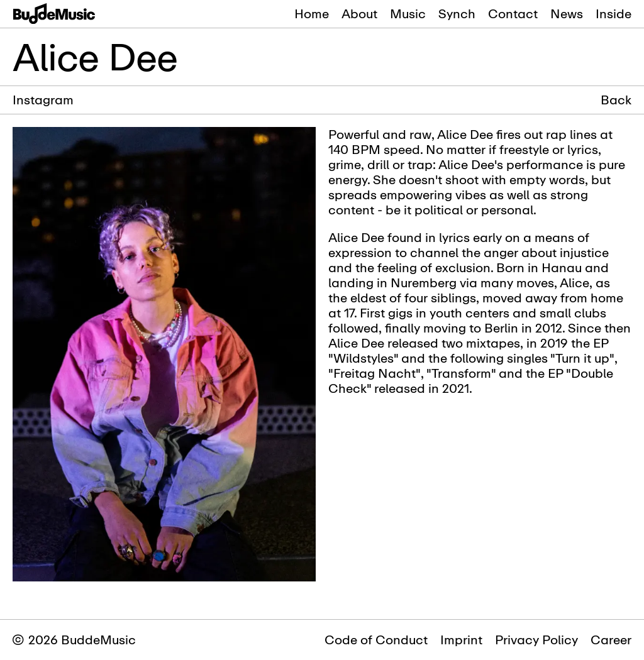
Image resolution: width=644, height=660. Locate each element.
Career (611, 640)
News (567, 14)
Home (312, 14)
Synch (457, 14)
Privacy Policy (536, 640)
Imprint (461, 640)
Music (408, 14)
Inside (613, 14)
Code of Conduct (376, 640)
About (359, 14)
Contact (513, 14)
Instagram (43, 100)
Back (616, 100)
